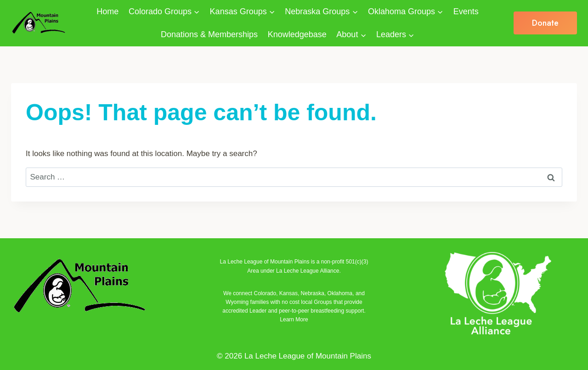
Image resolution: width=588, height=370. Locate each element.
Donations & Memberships (209, 34)
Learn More (294, 320)
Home (107, 11)
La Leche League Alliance (308, 271)
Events (466, 11)
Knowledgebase (297, 34)
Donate (545, 23)
